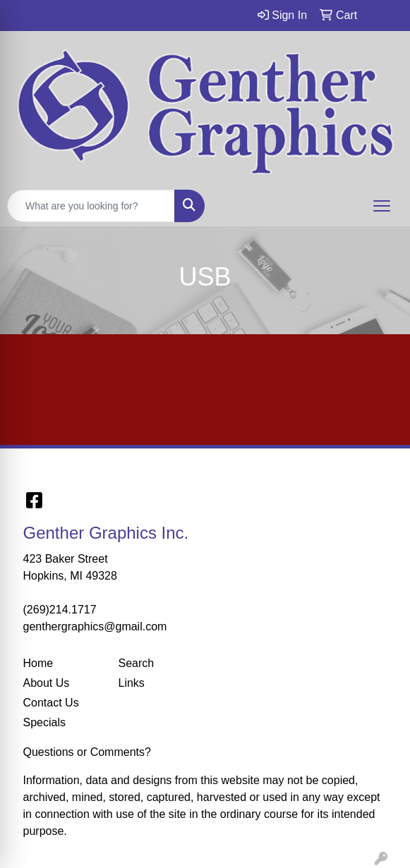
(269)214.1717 (60, 610)
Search (137, 663)
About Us (47, 683)
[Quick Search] (91, 206)
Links (132, 683)
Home (38, 663)
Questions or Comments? (87, 752)
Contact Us (51, 703)
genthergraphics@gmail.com (95, 626)
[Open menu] (382, 206)
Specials (44, 722)
